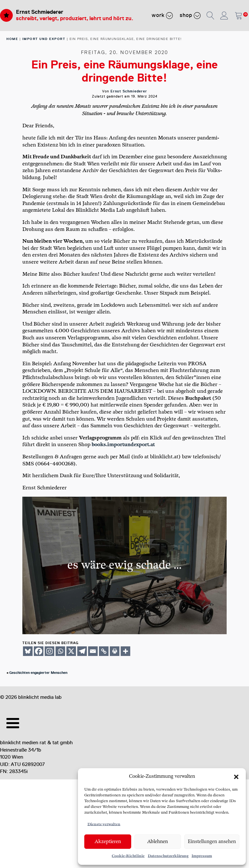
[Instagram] (49, 651)
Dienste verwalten (104, 824)
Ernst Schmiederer (40, 12)
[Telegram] (82, 651)
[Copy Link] (104, 651)
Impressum (202, 856)
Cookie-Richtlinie (128, 856)
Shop (190, 15)
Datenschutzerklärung (168, 856)
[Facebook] (39, 651)
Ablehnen (158, 842)
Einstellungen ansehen (212, 842)
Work (162, 15)
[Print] (115, 651)
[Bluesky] (28, 651)
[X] (71, 651)
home (12, 39)
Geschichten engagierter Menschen (38, 673)
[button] (236, 777)
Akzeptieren (108, 842)
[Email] (93, 651)
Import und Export (44, 39)
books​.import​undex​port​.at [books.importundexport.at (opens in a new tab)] (123, 445)
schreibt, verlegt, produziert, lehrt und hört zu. (75, 18)
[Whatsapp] (60, 651)
